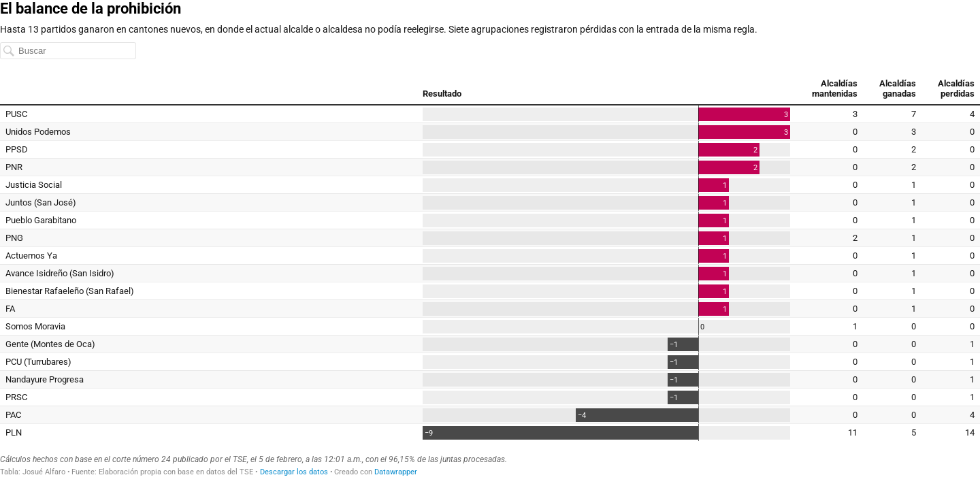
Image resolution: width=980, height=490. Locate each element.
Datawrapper (396, 472)
